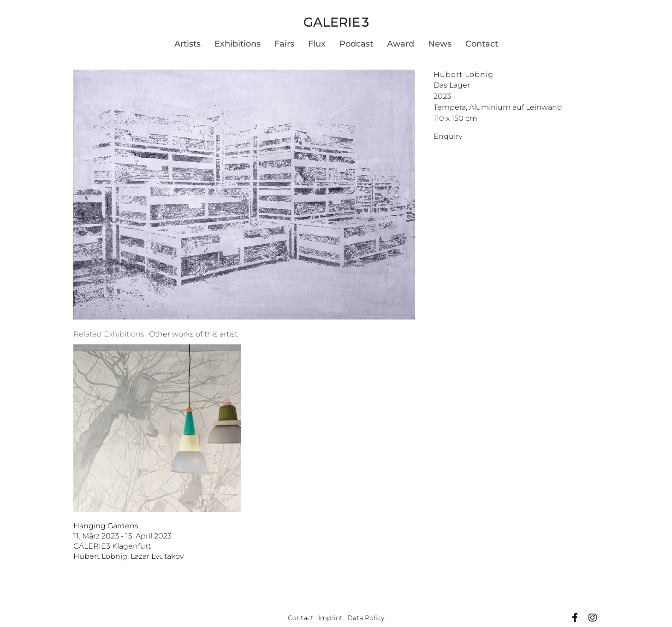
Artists (187, 44)
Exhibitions (238, 44)
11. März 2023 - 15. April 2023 (122, 536)
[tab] (109, 334)
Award (401, 44)
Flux (317, 44)
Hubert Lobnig (464, 74)
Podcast (356, 44)
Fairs (284, 44)
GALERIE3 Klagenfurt (112, 546)
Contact (482, 44)
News (440, 44)
